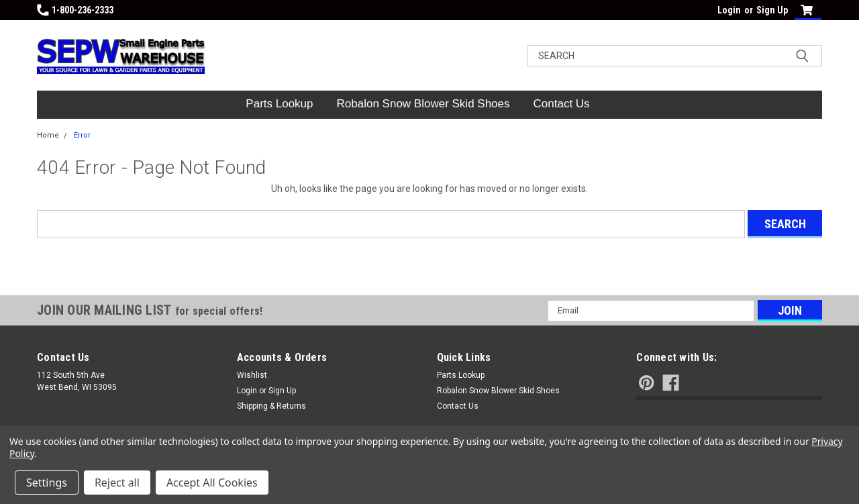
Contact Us (562, 104)
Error (82, 135)
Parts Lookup (279, 104)
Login (729, 10)
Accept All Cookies (212, 483)
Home (48, 135)
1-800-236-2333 (75, 10)
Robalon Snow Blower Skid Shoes (423, 104)
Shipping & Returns (271, 406)
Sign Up (772, 10)
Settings (47, 483)
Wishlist (252, 375)
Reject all (117, 483)
